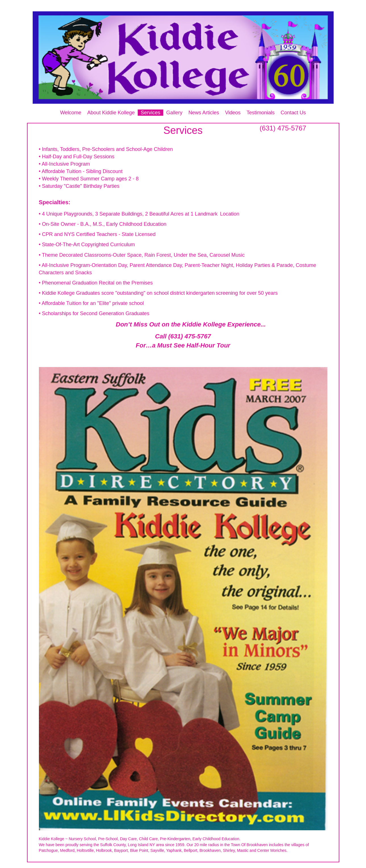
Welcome (71, 113)
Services (150, 113)
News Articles (204, 113)
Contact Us (293, 113)
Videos (233, 113)
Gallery (174, 113)
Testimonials (261, 113)
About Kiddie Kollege (111, 113)
